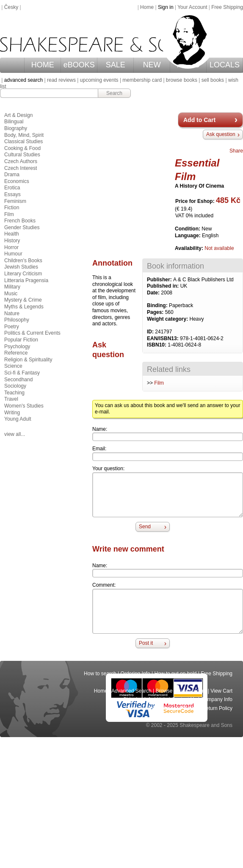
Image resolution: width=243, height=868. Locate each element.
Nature (12, 313)
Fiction (12, 208)
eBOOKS (79, 65)
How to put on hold (175, 674)
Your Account (192, 7)
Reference (16, 353)
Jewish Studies (21, 267)
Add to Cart (199, 120)
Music (11, 294)
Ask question (221, 134)
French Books (20, 221)
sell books (213, 80)
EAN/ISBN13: (163, 338)
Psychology (17, 347)
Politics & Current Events (32, 333)
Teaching (14, 393)
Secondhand (18, 380)
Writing (12, 413)
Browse (164, 691)
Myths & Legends (24, 307)
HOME (43, 65)
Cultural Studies (22, 155)
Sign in (166, 7)
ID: (151, 332)
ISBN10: (157, 345)
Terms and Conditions (151, 708)
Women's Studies (24, 406)
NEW (152, 65)
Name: (100, 429)
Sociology (15, 386)
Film (159, 383)
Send (145, 527)
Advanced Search (131, 691)
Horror (11, 247)
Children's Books (23, 261)
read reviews (61, 80)
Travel (11, 399)
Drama (12, 175)
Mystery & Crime (23, 300)
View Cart (221, 691)
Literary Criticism (23, 274)
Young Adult (18, 419)
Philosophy (17, 320)
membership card (142, 80)
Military (12, 287)
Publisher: (160, 280)
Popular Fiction (21, 340)
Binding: (158, 305)
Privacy (189, 708)
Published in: (164, 286)
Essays (12, 194)
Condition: (188, 229)
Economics (17, 181)
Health (12, 234)
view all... (15, 434)
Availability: (190, 248)
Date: (154, 293)
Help (162, 699)
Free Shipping (227, 7)
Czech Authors (21, 161)
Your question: (108, 469)
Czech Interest (21, 168)
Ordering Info (135, 674)
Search (114, 93)
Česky (11, 7)
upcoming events (99, 80)
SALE (116, 65)
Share (236, 151)
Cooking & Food (22, 148)
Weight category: (168, 319)
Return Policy (217, 708)
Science (13, 366)
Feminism (15, 201)
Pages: (156, 312)
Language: (188, 236)
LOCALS (225, 65)
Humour (13, 254)
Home (147, 7)
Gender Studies (22, 227)
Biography (16, 128)
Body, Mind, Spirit (24, 135)
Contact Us (184, 699)
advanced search (23, 80)
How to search (100, 674)
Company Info (217, 699)
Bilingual (14, 122)
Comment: (104, 585)
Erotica (12, 188)
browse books (182, 80)
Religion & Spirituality (28, 360)
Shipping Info (138, 699)
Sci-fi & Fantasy (22, 373)
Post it (146, 643)
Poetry (12, 327)
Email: (99, 449)
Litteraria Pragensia (26, 280)
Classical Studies (23, 141)
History (12, 241)
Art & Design (18, 115)
